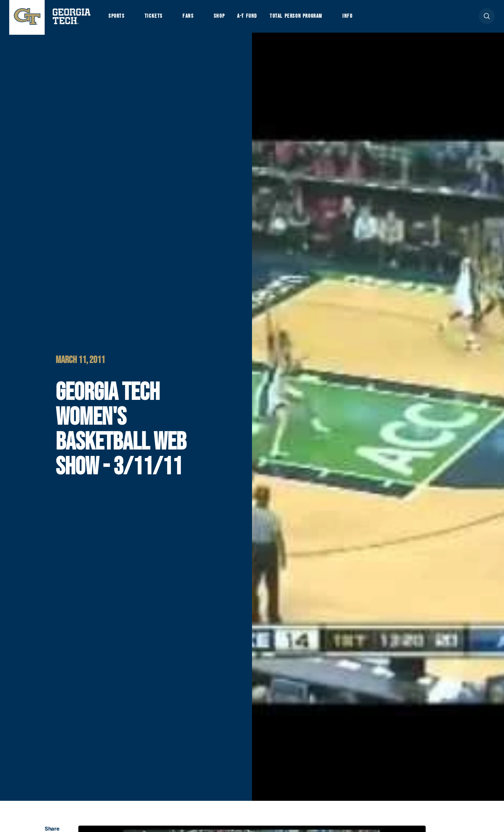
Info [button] (359, 18)
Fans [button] (192, 18)
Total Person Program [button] (304, 18)
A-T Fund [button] (253, 18)
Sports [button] (117, 18)
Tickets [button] (156, 18)
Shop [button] (224, 18)
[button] (487, 18)
